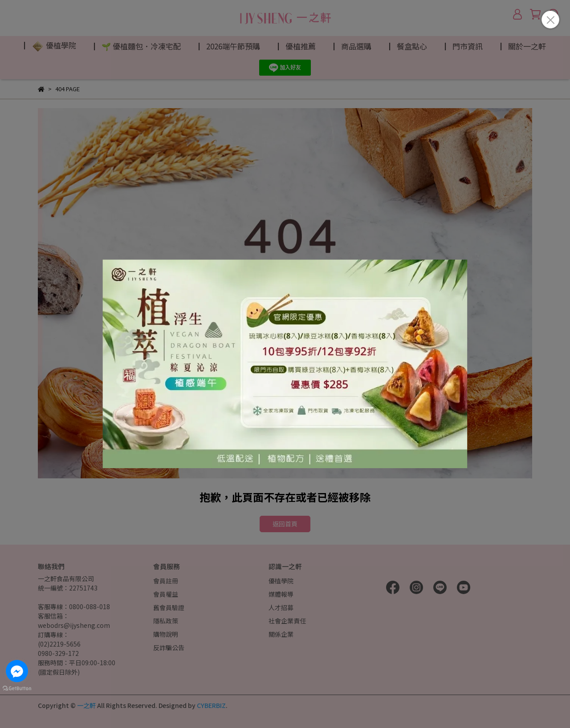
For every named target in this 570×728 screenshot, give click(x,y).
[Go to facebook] (17, 671)
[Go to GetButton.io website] (17, 688)
